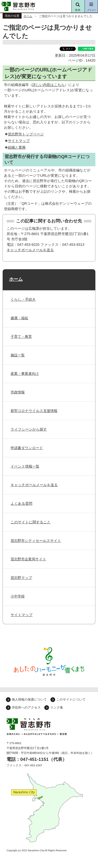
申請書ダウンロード (27, 448)
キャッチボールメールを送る (30, 250)
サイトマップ (19, 141)
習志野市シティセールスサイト (36, 541)
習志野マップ (21, 578)
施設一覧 (18, 355)
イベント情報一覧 (25, 466)
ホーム (28, 16)
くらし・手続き (23, 299)
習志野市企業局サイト (28, 559)
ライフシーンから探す (29, 429)
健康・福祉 (19, 318)
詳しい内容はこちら (49, 85)
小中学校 (18, 596)
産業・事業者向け (25, 374)
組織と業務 (17, 147)
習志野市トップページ (26, 134)
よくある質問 (21, 503)
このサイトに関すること (31, 522)
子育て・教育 (21, 337)
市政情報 (18, 392)
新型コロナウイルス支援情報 (34, 411)
